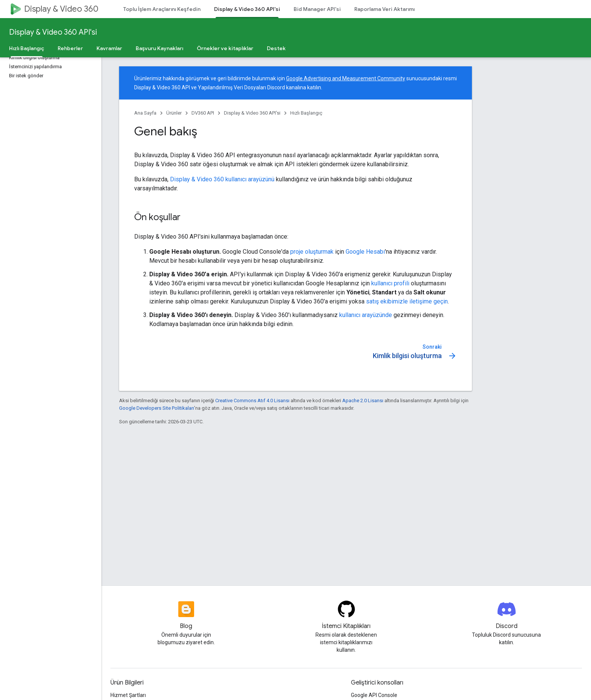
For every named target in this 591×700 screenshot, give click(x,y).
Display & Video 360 (61, 9)
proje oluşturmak (312, 252)
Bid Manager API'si (317, 9)
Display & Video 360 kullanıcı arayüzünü (222, 179)
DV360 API (203, 113)
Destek (276, 48)
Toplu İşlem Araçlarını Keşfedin (162, 9)
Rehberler (70, 48)
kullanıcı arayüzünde (366, 315)
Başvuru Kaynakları (159, 48)
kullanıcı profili (390, 283)
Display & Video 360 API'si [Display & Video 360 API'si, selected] (247, 9)
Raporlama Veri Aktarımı (384, 9)
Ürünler (174, 113)
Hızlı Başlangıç (306, 113)
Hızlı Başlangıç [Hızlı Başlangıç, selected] (27, 48)
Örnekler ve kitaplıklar (225, 48)
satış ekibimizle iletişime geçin (407, 301)
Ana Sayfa (145, 113)
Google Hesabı (365, 252)
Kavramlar (109, 48)
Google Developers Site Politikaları (157, 408)
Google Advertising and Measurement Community (346, 78)
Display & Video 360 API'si (53, 32)
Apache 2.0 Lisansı (363, 401)
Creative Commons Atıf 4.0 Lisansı (252, 401)
